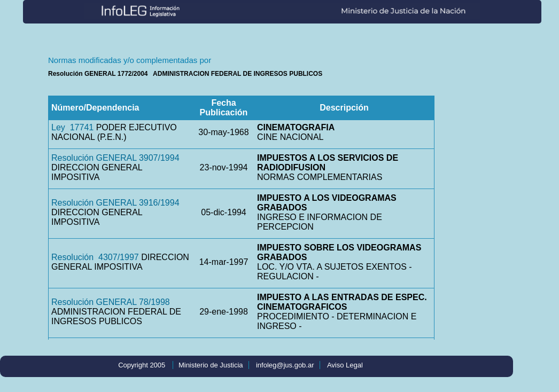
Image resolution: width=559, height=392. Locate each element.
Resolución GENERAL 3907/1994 (115, 158)
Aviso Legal (345, 365)
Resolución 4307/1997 (95, 257)
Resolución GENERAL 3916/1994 (115, 203)
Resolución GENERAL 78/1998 (111, 302)
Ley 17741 (72, 127)
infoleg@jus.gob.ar (285, 365)
